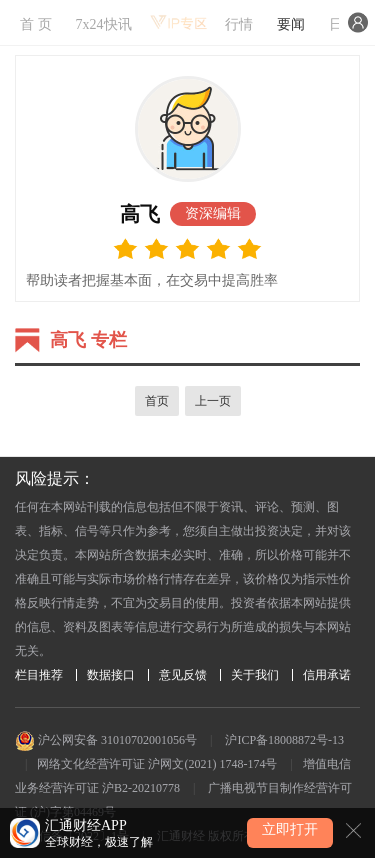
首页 (157, 401)
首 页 (36, 24)
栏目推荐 (39, 675)
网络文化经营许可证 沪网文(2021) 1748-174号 (157, 764)
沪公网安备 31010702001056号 (106, 740)
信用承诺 (327, 675)
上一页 (213, 401)
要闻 (291, 24)
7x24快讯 (104, 24)
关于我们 (255, 675)
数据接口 (111, 675)
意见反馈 (183, 675)
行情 (239, 24)
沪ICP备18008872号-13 (284, 740)
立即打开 (290, 829)
